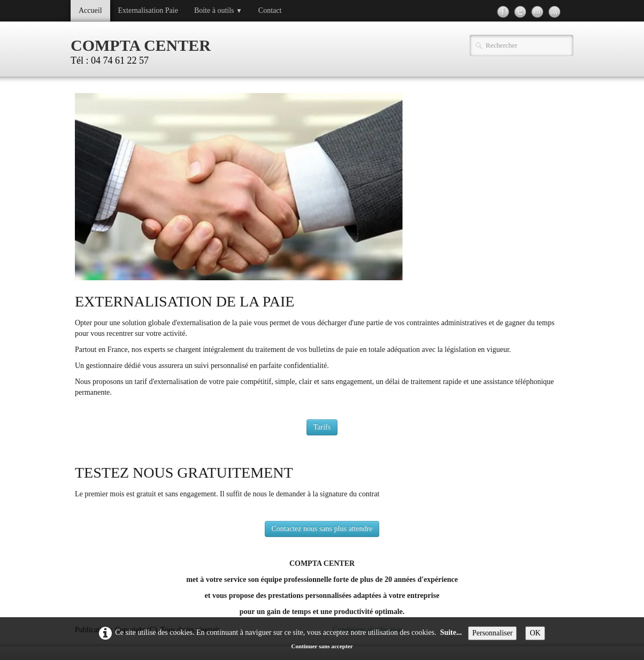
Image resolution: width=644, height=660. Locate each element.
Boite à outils (218, 10)
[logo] (145, 50)
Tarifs (322, 427)
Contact (270, 10)
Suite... (451, 632)
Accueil (90, 10)
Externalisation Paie (148, 10)
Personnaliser (492, 633)
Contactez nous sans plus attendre (322, 529)
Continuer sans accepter (322, 646)
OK (535, 633)
